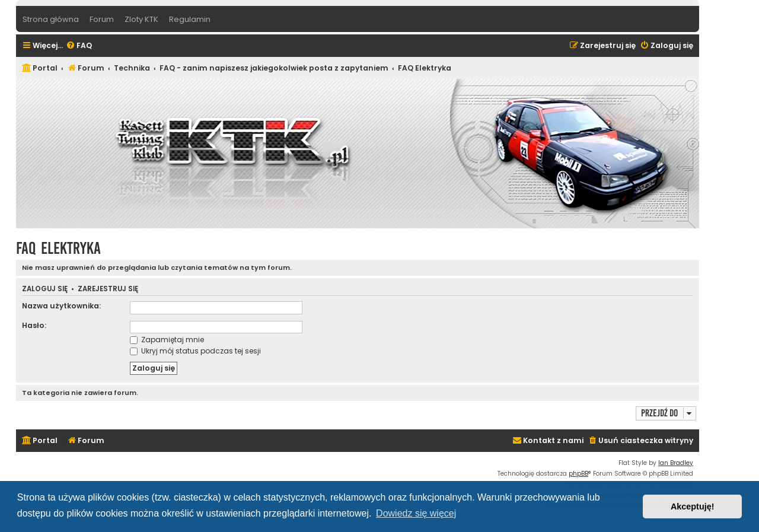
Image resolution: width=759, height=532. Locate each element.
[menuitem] (79, 46)
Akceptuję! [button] (693, 506)
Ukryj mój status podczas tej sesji (195, 351)
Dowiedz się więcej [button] (416, 513)
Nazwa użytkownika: (61, 306)
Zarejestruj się (108, 289)
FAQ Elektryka (58, 248)
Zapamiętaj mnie (167, 340)
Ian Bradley (676, 463)
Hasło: (34, 325)
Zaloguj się (45, 289)
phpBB (578, 474)
